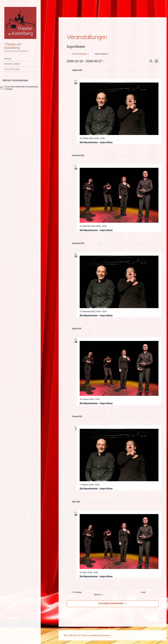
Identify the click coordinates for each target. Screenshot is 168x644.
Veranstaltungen (12, 69)
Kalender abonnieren (111, 603)
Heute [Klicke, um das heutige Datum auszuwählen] (143, 592)
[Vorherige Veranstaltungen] (77, 592)
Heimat (8, 59)
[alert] (20, 88)
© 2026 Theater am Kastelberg (87, 635)
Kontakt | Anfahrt (12, 64)
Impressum (105, 635)
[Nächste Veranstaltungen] (98, 595)
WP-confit (68, 635)
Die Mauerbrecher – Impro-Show (96, 142)
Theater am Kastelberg (13, 46)
